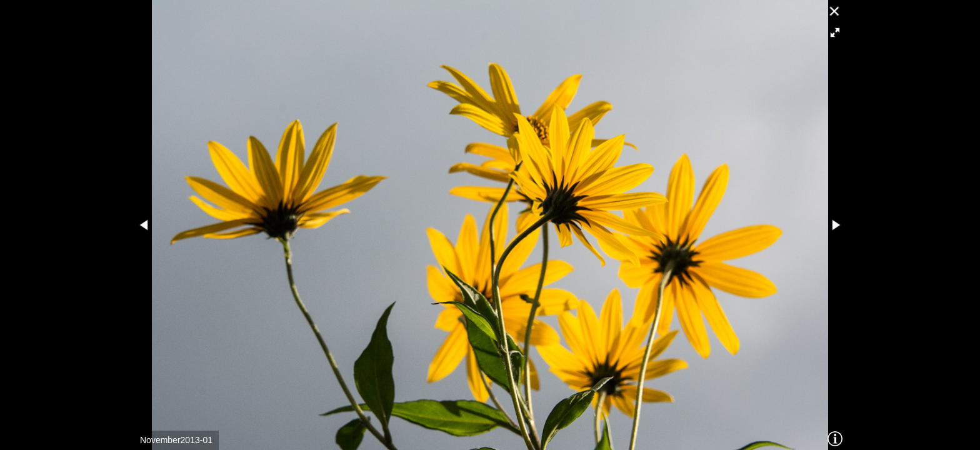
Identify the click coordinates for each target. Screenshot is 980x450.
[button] (835, 32)
